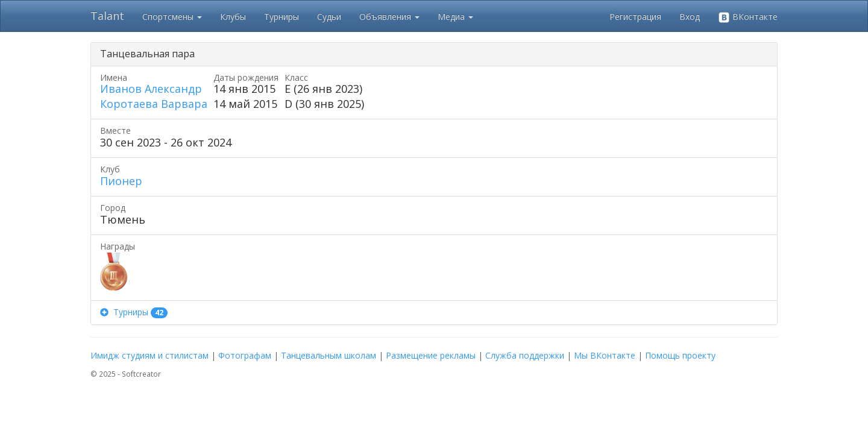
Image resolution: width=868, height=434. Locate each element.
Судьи (329, 17)
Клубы (233, 17)
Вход (690, 17)
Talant (107, 16)
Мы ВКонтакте (605, 355)
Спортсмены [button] (172, 17)
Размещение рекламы (431, 355)
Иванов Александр (151, 89)
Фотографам (245, 355)
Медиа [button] (455, 17)
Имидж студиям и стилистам (149, 355)
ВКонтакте (748, 17)
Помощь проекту (680, 355)
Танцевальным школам (329, 355)
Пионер (121, 181)
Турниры (281, 17)
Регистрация (635, 17)
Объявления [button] (389, 17)
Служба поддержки (525, 355)
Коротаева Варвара (154, 104)
